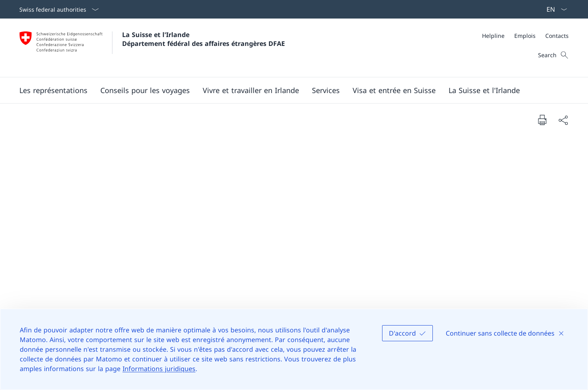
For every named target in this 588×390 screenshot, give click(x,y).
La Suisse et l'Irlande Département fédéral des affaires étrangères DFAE (204, 39)
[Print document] (542, 120)
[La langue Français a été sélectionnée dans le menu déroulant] (554, 9)
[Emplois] (525, 36)
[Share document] (563, 120)
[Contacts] (557, 36)
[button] (53, 90)
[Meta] (525, 36)
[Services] (326, 90)
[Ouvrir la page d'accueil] (152, 48)
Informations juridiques (159, 369)
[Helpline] (493, 36)
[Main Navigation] (288, 90)
